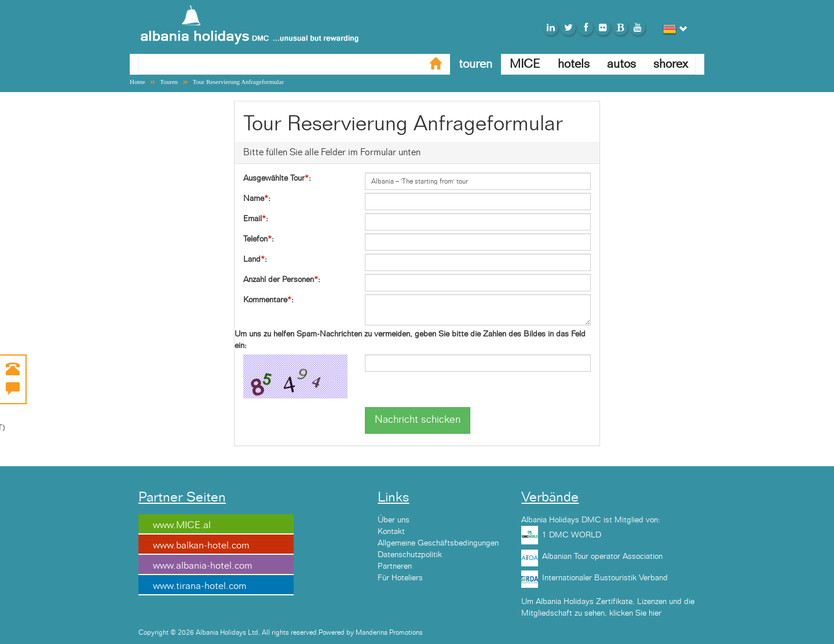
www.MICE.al (182, 525)
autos (621, 64)
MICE (525, 64)
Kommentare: (268, 300)
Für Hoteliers (400, 578)
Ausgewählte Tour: (277, 178)
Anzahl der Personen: (282, 280)
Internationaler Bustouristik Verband (605, 578)
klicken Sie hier (635, 613)
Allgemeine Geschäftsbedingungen (438, 543)
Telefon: (259, 239)
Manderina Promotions (389, 632)
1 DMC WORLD (572, 535)
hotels (574, 64)
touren (475, 64)
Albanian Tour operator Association (602, 557)
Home (138, 82)
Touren (169, 82)
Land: (255, 259)
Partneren (395, 566)
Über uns (394, 520)
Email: (256, 219)
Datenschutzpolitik (410, 555)
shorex (671, 64)
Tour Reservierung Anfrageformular (238, 82)
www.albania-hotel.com (202, 566)
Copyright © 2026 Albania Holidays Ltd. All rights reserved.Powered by (247, 632)
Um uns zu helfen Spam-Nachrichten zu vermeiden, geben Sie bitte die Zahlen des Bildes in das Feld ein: (410, 340)
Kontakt (391, 532)
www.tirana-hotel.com (200, 586)
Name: (257, 199)
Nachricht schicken (418, 420)
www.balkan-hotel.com (201, 546)
